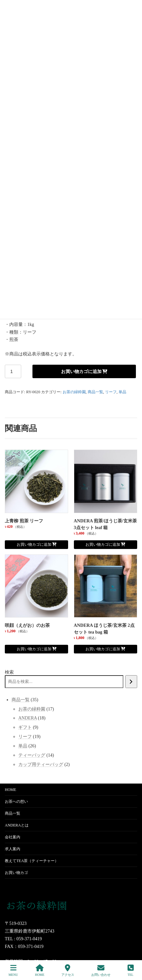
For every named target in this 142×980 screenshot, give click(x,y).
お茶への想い (16, 801)
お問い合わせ (101, 970)
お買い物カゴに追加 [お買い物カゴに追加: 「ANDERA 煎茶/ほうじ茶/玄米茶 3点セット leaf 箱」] (103, 544)
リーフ (111, 392)
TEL (131, 970)
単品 (122, 392)
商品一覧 (95, 392)
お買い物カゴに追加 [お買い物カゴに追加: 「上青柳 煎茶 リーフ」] (34, 544)
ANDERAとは (17, 825)
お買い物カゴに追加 (81, 371)
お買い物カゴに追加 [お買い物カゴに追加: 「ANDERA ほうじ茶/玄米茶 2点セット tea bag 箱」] (103, 649)
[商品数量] (13, 371)
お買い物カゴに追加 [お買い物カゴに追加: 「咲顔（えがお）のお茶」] (34, 649)
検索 (9, 672)
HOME (10, 790)
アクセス (68, 970)
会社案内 (13, 837)
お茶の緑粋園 (74, 392)
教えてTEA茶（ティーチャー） (32, 861)
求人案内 (13, 849)
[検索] (131, 682)
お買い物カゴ (16, 873)
